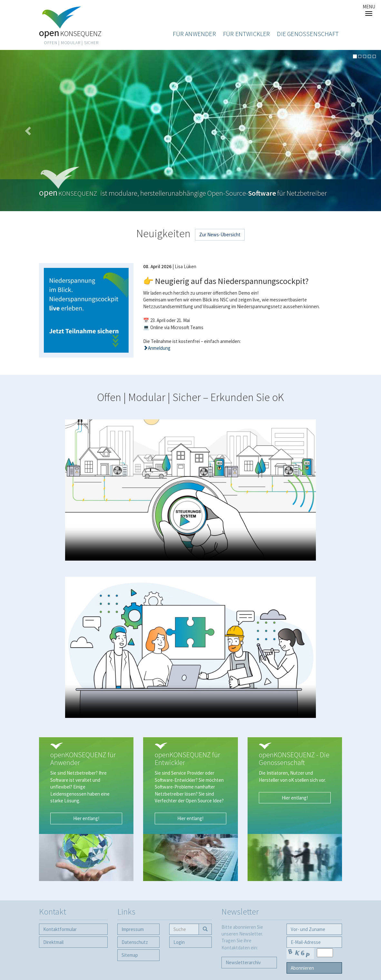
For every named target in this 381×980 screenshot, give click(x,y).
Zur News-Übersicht (220, 235)
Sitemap (130, 955)
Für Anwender (194, 34)
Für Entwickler (247, 34)
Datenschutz (135, 942)
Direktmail (53, 942)
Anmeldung (159, 348)
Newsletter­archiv (243, 962)
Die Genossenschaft (308, 34)
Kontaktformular (60, 929)
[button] (29, 131)
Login (179, 942)
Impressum (133, 929)
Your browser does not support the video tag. (190, 490)
